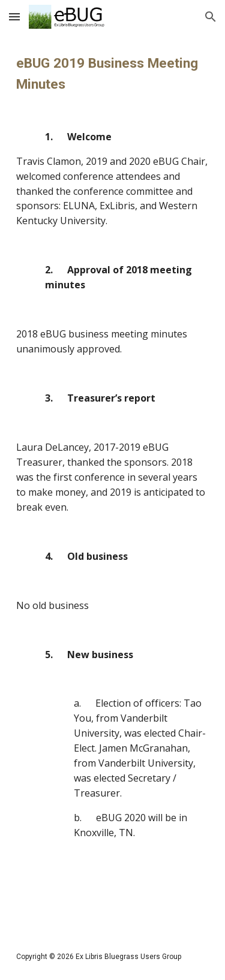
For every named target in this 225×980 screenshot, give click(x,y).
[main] (113, 483)
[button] (14, 16)
